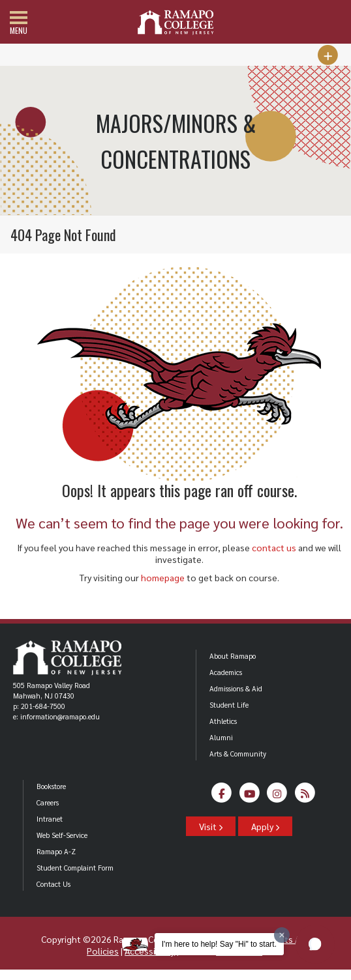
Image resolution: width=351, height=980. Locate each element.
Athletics (223, 721)
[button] (315, 944)
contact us (274, 547)
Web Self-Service (62, 835)
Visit (211, 826)
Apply (265, 826)
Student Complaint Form (75, 868)
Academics (226, 672)
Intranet (50, 819)
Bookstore (51, 786)
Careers (48, 802)
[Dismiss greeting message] (282, 935)
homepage (163, 577)
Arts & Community (238, 754)
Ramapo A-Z (56, 851)
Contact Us (53, 884)
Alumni (221, 737)
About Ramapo (233, 656)
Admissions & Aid (236, 688)
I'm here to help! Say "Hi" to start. (219, 944)
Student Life (229, 705)
